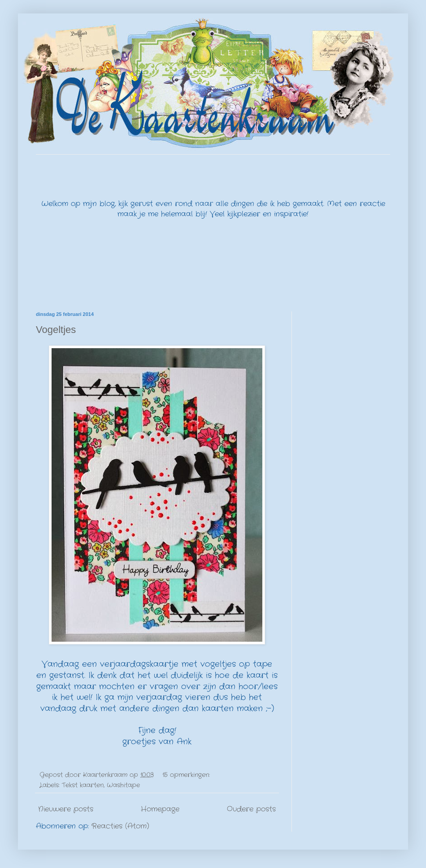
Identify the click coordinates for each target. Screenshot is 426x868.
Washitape (123, 785)
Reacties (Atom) (120, 826)
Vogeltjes (56, 330)
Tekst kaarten (83, 785)
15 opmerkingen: (187, 775)
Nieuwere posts (66, 809)
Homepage (160, 809)
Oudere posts (251, 809)
